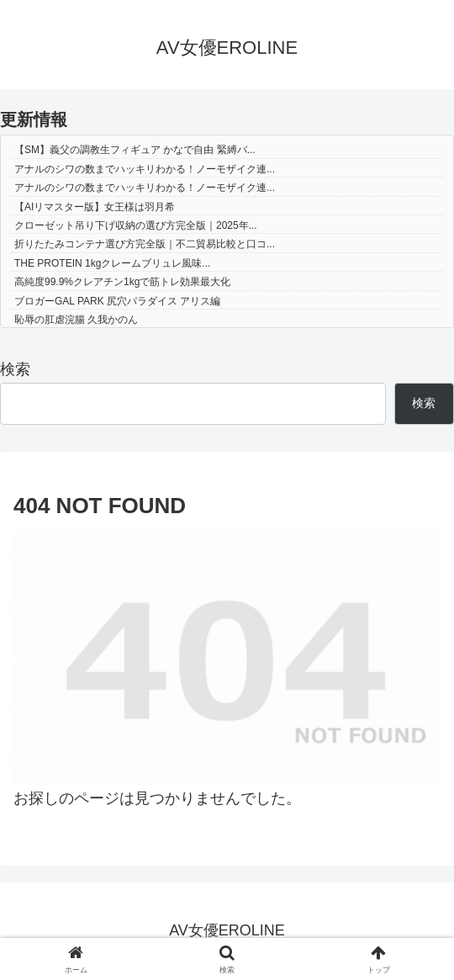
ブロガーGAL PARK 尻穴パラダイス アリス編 (117, 301)
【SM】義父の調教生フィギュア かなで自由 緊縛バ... (135, 150)
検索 (15, 369)
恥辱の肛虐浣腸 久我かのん (76, 320)
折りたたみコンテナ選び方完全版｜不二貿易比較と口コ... (145, 244)
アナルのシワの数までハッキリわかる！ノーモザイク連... (145, 169)
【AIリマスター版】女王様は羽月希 (95, 207)
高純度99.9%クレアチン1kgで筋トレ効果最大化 (122, 282)
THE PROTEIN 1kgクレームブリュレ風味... (112, 263)
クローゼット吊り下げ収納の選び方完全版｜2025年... (136, 225)
